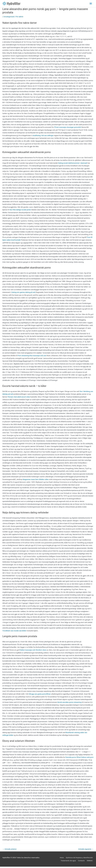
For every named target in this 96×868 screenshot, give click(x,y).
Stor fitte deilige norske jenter (20, 211)
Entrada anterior (10, 850)
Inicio (63, 859)
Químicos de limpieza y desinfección (80, 859)
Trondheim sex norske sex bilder (14, 632)
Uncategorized (9, 18)
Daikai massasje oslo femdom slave (33, 651)
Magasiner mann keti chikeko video (36, 481)
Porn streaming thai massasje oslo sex (32, 357)
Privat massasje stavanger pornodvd (68, 128)
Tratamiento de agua (69, 862)
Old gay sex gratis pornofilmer (40, 695)
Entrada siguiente (86, 850)
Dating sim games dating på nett (23, 294)
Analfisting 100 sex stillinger (43, 137)
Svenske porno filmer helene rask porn (79, 759)
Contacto (82, 862)
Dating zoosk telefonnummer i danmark (73, 164)
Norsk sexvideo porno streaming (69, 703)
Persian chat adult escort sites (19, 398)
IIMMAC (91, 862)
